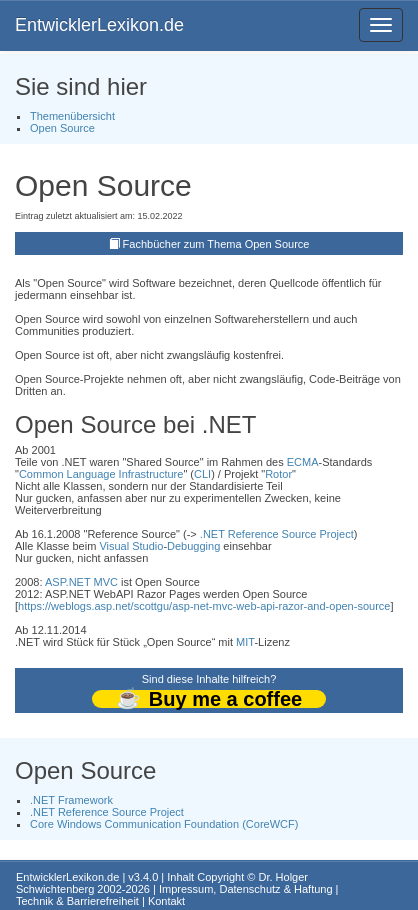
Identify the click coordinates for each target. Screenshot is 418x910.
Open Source (62, 128)
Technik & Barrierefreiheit (77, 901)
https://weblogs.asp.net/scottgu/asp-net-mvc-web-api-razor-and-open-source (204, 606)
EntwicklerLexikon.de (99, 25)
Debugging (193, 546)
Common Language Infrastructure (101, 474)
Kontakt (166, 901)
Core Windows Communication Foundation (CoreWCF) (164, 824)
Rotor (278, 474)
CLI (202, 474)
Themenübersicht (72, 116)
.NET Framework (71, 800)
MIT (245, 642)
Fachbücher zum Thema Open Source (216, 244)
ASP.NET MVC (81, 582)
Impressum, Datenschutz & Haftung (246, 889)
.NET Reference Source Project (277, 534)
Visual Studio (131, 546)
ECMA (303, 462)
